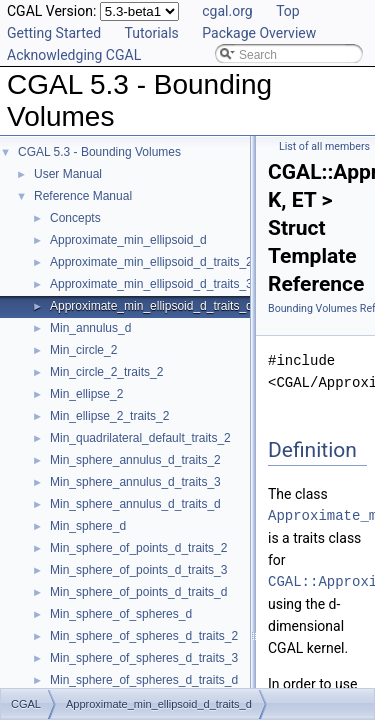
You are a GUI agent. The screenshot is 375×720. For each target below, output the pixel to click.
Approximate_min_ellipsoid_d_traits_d (151, 306)
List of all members (324, 146)
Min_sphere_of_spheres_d (121, 614)
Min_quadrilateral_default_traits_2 (140, 438)
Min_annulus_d (90, 328)
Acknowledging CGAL (74, 55)
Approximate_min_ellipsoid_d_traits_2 (151, 262)
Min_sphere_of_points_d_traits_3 (138, 570)
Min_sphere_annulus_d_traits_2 (135, 460)
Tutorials (152, 33)
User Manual (68, 174)
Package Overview (259, 33)
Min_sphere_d (88, 526)
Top (288, 11)
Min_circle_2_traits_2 (106, 372)
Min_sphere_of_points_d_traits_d (138, 592)
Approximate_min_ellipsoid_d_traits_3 (151, 284)
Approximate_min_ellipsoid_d (128, 240)
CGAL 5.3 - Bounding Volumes (99, 152)
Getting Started (54, 33)
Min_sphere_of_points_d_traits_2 (138, 548)
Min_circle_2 (83, 350)
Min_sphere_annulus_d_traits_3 (135, 482)
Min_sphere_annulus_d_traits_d (135, 504)
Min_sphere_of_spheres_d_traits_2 (144, 636)
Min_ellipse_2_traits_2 (109, 416)
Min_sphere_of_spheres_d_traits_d (144, 680)
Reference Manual (83, 196)
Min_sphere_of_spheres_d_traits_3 (144, 658)
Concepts (75, 218)
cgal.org (227, 11)
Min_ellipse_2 (86, 394)
